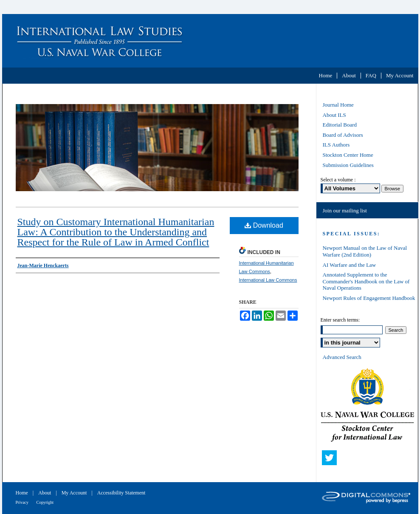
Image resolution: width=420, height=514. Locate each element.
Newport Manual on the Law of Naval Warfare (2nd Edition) (365, 251)
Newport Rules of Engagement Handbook (369, 298)
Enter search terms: (340, 320)
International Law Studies (210, 41)
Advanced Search (342, 357)
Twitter (331, 460)
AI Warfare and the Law (350, 265)
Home (23, 493)
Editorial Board (340, 125)
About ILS (334, 115)
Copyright (45, 502)
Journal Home (338, 105)
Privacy (23, 502)
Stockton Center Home (348, 155)
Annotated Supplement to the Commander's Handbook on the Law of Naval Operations (366, 281)
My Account (75, 493)
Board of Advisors (343, 135)
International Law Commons (268, 280)
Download (264, 225)
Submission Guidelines (348, 165)
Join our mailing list (345, 210)
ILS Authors (336, 145)
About (45, 493)
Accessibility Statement (121, 493)
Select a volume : (338, 180)
